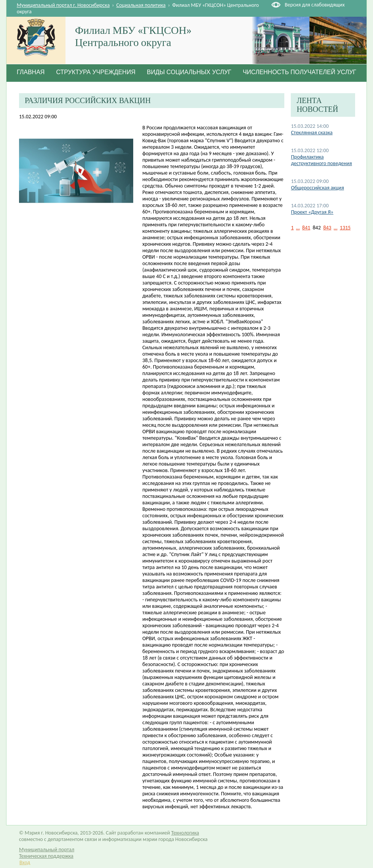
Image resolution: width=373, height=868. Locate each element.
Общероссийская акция (317, 188)
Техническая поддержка (46, 856)
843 (327, 228)
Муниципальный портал (47, 850)
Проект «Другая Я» (312, 212)
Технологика (185, 833)
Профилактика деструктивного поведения (321, 160)
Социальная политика (141, 5)
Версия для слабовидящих (315, 5)
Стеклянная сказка (312, 133)
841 (306, 228)
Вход (25, 862)
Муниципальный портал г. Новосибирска (63, 5)
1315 (345, 228)
